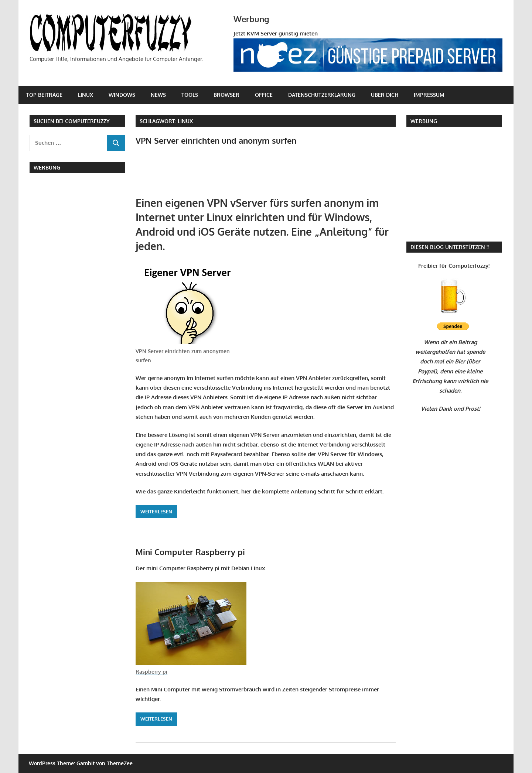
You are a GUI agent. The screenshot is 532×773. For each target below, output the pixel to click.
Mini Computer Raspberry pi (190, 552)
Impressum (429, 95)
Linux (86, 95)
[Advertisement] (222, 173)
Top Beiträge (44, 95)
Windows (122, 95)
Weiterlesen (156, 512)
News (158, 95)
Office (264, 95)
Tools (190, 95)
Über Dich (385, 95)
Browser (226, 95)
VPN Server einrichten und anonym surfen (216, 140)
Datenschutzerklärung (322, 95)
